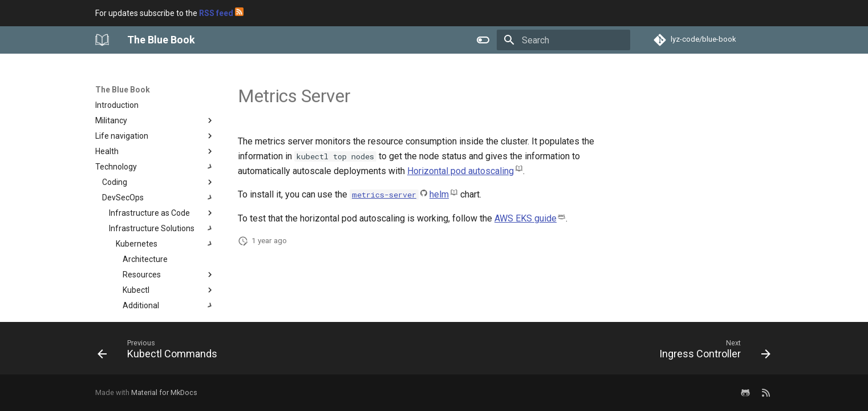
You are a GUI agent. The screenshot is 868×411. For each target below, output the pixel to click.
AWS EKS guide (526, 218)
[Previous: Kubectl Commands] (161, 352)
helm (439, 194)
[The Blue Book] (102, 40)
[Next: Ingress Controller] (712, 352)
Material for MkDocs (164, 392)
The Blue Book (123, 90)
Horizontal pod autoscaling (461, 171)
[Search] (563, 40)
